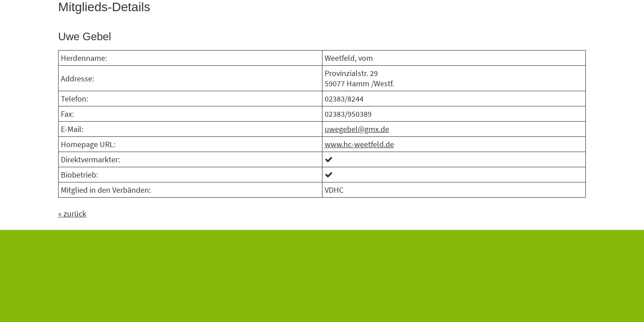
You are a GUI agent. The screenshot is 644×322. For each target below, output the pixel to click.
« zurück (72, 214)
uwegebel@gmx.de (357, 129)
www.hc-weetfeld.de (359, 144)
